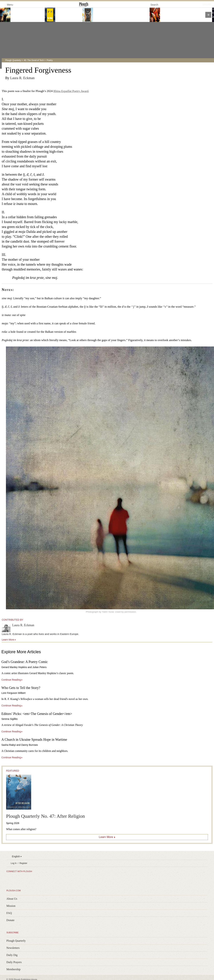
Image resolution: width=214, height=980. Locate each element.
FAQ (9, 913)
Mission (11, 906)
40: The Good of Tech (34, 60)
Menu (8, 4)
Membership (13, 969)
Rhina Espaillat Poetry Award (71, 91)
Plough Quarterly (13, 60)
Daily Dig (12, 955)
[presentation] (208, 15)
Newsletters (13, 948)
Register (23, 863)
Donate (10, 920)
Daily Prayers (14, 962)
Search (154, 5)
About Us (12, 899)
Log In (14, 863)
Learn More (106, 837)
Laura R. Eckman (22, 78)
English (16, 856)
